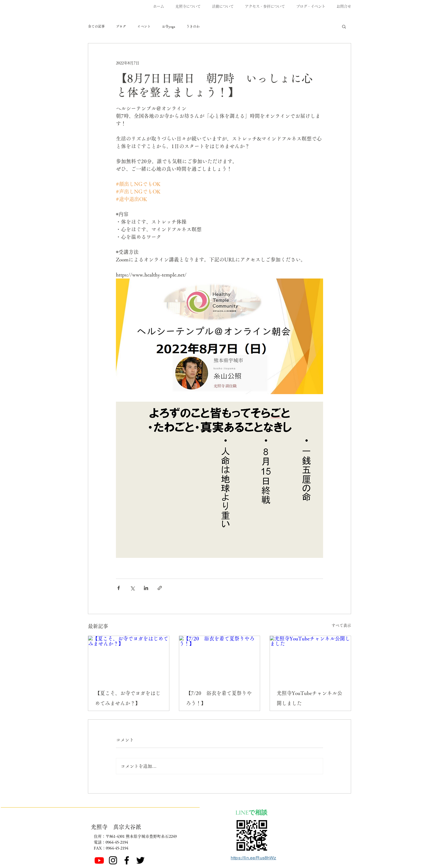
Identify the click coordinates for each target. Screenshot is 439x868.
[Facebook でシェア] (119, 588)
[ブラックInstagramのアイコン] (113, 860)
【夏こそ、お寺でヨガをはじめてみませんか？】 (128, 698)
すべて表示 (341, 625)
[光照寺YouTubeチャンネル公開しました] (310, 659)
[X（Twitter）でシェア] (132, 588)
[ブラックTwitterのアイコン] (140, 860)
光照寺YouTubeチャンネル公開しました (309, 698)
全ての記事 (96, 26)
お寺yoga (168, 26)
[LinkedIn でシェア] (146, 588)
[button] (344, 26)
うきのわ (193, 26)
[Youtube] (99, 860)
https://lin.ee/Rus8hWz (254, 858)
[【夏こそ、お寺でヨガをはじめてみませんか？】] (129, 659)
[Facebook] (127, 860)
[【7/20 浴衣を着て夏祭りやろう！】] (220, 659)
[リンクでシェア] (160, 588)
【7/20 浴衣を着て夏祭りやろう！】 (219, 698)
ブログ (121, 26)
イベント (144, 26)
